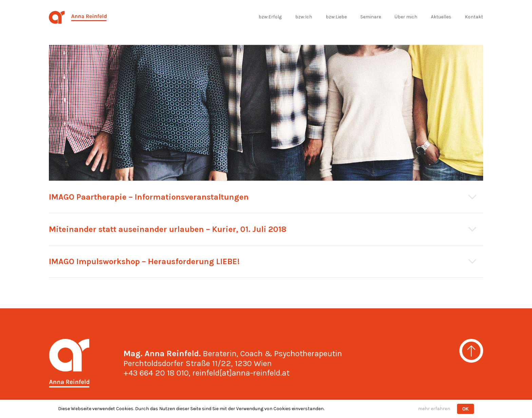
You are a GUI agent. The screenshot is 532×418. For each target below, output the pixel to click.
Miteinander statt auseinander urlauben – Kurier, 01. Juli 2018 (168, 229)
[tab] (266, 197)
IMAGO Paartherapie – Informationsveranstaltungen (149, 197)
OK (465, 409)
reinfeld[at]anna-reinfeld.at (241, 373)
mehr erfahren (434, 409)
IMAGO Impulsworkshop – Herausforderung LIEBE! (144, 261)
